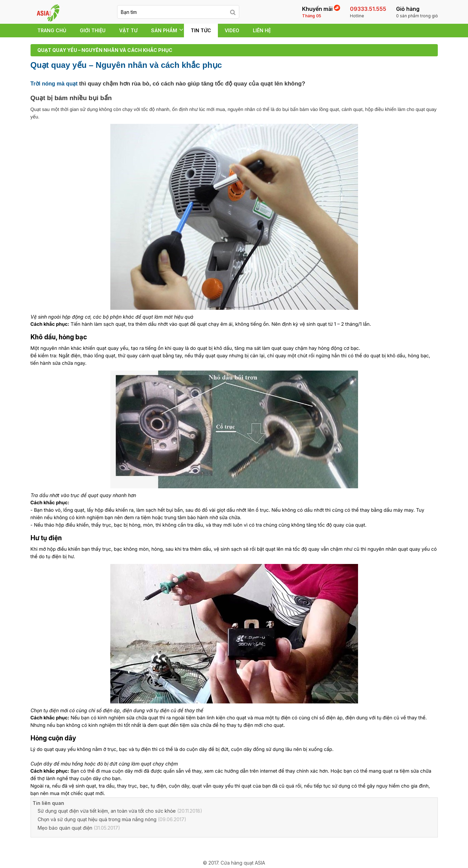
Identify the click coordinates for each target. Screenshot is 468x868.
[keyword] (172, 12)
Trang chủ (52, 30)
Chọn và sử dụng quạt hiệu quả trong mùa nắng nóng (97, 819)
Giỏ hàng (417, 12)
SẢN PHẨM (164, 30)
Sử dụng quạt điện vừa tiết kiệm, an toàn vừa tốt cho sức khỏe (107, 811)
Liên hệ (262, 30)
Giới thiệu (93, 30)
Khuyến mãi (321, 12)
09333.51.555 (368, 12)
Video (232, 30)
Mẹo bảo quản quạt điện (65, 828)
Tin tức (201, 30)
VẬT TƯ (128, 30)
